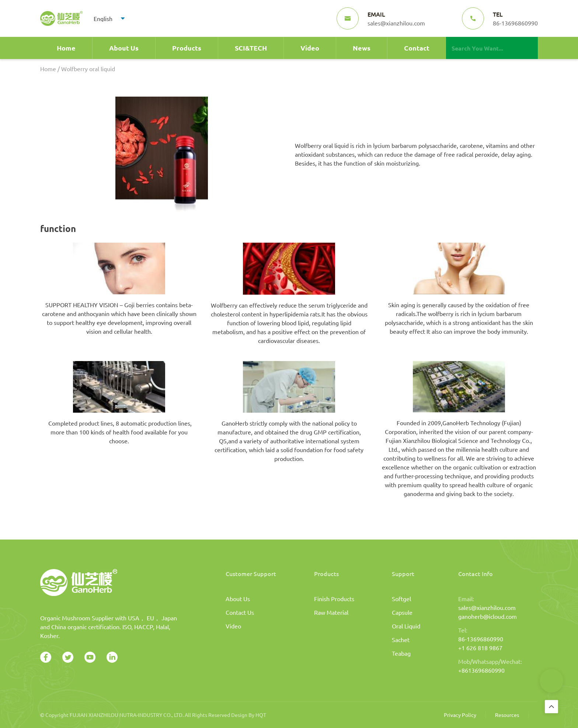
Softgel (401, 599)
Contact (417, 48)
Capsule (402, 612)
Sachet (401, 639)
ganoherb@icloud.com (488, 616)
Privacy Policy (460, 715)
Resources (507, 715)
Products (187, 48)
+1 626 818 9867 (480, 648)
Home (66, 48)
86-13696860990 (481, 639)
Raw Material (331, 612)
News (362, 48)
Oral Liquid (406, 626)
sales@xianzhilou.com (487, 607)
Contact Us (240, 612)
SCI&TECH (251, 48)
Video (310, 48)
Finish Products (334, 599)
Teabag (401, 653)
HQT (261, 715)
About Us (124, 48)
